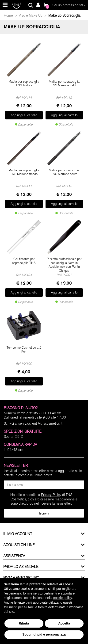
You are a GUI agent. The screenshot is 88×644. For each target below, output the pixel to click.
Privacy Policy (51, 495)
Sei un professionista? (69, 5)
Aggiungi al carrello (24, 115)
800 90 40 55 (50, 413)
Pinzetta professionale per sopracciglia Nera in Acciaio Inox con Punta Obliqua (64, 265)
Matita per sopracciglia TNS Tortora (24, 84)
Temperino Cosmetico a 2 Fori (24, 350)
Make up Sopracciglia (64, 15)
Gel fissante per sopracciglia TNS (24, 261)
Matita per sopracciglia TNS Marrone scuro (64, 172)
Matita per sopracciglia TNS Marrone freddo (24, 172)
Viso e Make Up (31, 15)
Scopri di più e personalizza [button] (44, 634)
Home (8, 15)
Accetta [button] (64, 623)
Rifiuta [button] (24, 623)
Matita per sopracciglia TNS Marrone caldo (64, 84)
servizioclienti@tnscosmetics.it (40, 423)
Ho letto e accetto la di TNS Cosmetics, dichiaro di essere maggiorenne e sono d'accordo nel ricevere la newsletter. (44, 499)
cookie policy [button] (63, 598)
